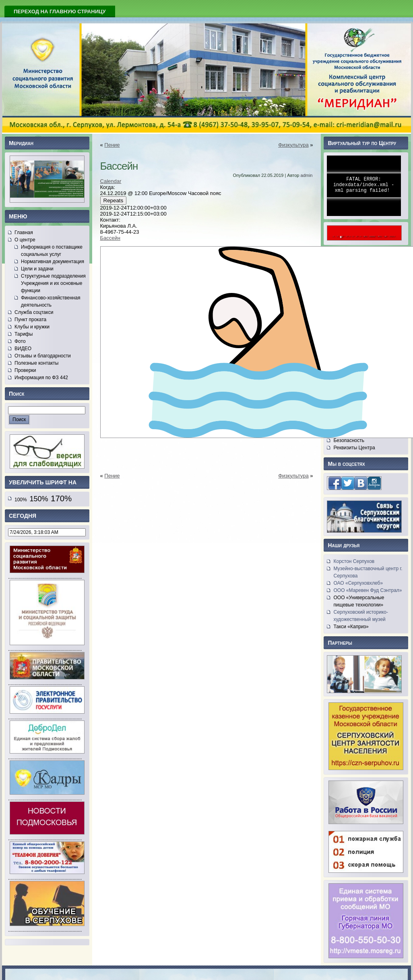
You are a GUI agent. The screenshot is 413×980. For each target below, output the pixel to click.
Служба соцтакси (34, 312)
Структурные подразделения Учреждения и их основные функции (53, 283)
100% (21, 500)
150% (39, 499)
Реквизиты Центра (354, 448)
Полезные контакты (36, 363)
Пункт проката (30, 320)
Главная (24, 233)
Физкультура (293, 145)
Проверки (25, 370)
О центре (25, 240)
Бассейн (110, 238)
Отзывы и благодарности (43, 356)
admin (307, 175)
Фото (20, 341)
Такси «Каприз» (351, 627)
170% (61, 498)
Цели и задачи (37, 269)
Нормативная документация (53, 262)
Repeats (114, 200)
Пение (112, 145)
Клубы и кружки (32, 327)
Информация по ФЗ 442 (41, 378)
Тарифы (24, 334)
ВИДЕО (23, 349)
